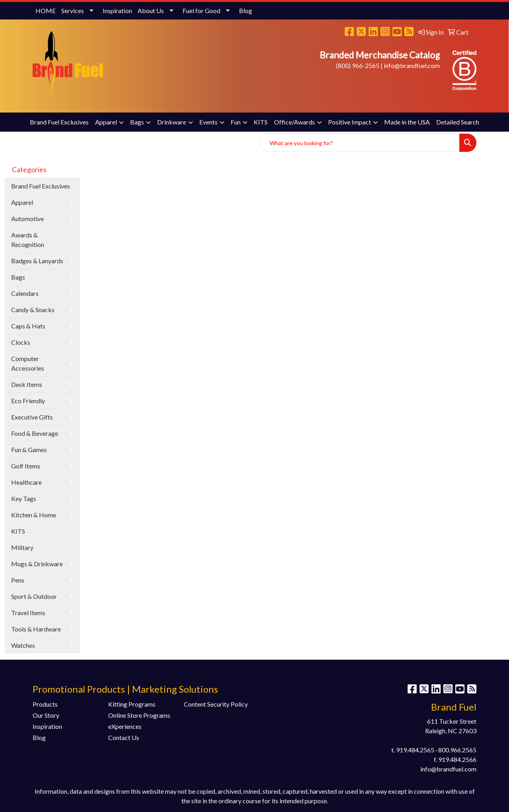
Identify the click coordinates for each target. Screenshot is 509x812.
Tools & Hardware (36, 629)
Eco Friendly (28, 401)
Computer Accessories (28, 363)
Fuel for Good (201, 11)
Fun (236, 122)
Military (22, 547)
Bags (137, 122)
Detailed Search (458, 122)
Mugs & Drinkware (37, 564)
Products (45, 704)
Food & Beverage (35, 433)
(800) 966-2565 (358, 65)
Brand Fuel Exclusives (59, 122)
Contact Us (124, 737)
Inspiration (117, 11)
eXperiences (125, 726)
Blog (246, 11)
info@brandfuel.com (412, 65)
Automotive (27, 219)
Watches (23, 645)
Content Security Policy (216, 704)
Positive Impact (350, 122)
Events (208, 122)
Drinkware (172, 122)
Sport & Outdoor (34, 596)
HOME (46, 11)
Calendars (25, 293)
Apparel (106, 122)
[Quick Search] (359, 143)
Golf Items (26, 466)
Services (73, 11)
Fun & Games (29, 450)
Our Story (46, 715)
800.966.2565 (457, 750)
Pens (18, 580)
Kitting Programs (132, 704)
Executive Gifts (32, 417)
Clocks (21, 342)
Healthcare (26, 482)
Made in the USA (407, 122)
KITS (261, 122)
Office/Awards (294, 122)
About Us (151, 11)
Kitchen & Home (34, 515)
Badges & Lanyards (37, 261)
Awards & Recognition (28, 240)
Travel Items (28, 613)
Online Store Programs (139, 715)
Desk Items (27, 384)
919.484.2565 (415, 750)
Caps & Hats (28, 326)
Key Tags (24, 498)
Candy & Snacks (33, 310)
